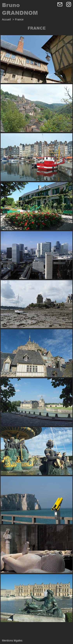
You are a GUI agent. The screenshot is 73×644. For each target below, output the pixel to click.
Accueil (6, 19)
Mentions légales (12, 640)
